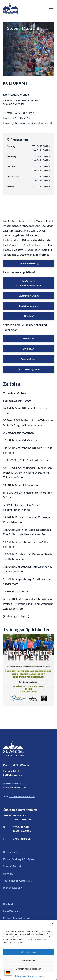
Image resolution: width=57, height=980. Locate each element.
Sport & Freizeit (12, 866)
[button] (52, 924)
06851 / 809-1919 (24, 113)
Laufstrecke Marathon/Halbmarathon (28, 283)
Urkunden (28, 349)
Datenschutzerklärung (24, 976)
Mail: (19, 796)
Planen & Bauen (13, 888)
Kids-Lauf (29, 316)
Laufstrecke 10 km (29, 296)
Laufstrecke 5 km (28, 306)
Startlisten (28, 338)
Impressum (39, 976)
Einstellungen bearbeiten (28, 969)
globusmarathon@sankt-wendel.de (32, 123)
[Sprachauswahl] (8, 972)
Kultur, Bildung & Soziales (18, 859)
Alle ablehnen (28, 960)
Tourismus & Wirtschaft (17, 880)
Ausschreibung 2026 (28, 369)
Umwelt (8, 873)
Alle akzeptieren (28, 952)
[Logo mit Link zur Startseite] (11, 8)
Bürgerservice (12, 852)
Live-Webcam (12, 911)
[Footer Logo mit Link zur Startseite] (13, 752)
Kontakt (8, 904)
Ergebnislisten (28, 359)
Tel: (12, 784)
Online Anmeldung (29, 263)
